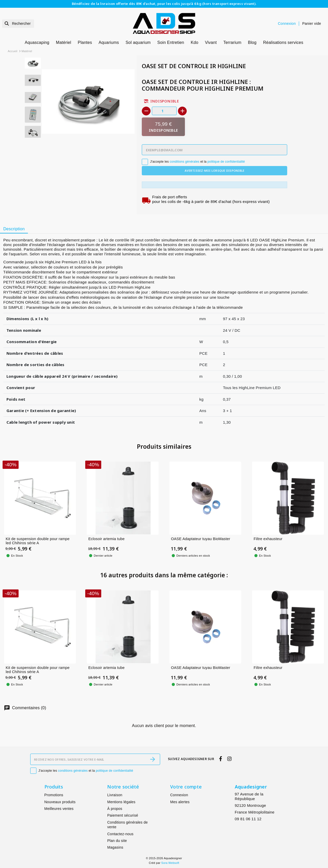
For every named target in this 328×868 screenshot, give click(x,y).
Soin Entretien (171, 42)
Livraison (115, 795)
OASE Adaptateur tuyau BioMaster (201, 539)
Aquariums (109, 42)
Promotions (54, 795)
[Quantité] (164, 111)
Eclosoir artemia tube (106, 539)
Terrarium (232, 42)
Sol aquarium (138, 42)
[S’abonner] (153, 759)
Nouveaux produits (60, 802)
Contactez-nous (120, 834)
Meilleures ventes (59, 809)
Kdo (195, 42)
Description (14, 229)
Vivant (211, 42)
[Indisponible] (163, 127)
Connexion (179, 795)
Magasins (115, 847)
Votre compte (186, 787)
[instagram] (229, 759)
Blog (252, 42)
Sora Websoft (170, 863)
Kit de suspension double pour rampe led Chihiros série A (38, 541)
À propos (115, 809)
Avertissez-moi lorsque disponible (214, 171)
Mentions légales (121, 802)
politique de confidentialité (226, 162)
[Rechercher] (18, 24)
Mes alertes (180, 802)
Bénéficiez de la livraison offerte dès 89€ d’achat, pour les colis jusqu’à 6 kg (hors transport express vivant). (164, 4)
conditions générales (185, 162)
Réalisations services (283, 42)
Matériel (64, 42)
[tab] (14, 229)
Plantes (85, 42)
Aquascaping (37, 42)
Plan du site (117, 841)
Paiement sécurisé (123, 815)
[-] (146, 111)
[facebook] (221, 759)
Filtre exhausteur (268, 539)
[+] (182, 111)
